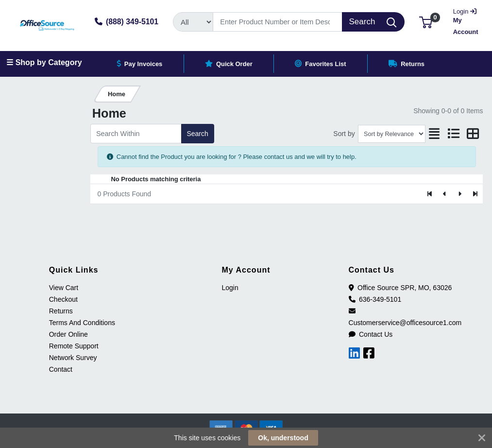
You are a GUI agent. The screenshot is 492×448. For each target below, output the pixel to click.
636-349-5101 (375, 299)
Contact (61, 369)
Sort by (344, 134)
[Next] (460, 194)
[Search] (278, 22)
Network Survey (73, 358)
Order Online (68, 334)
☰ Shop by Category (44, 62)
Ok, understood (283, 438)
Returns (61, 311)
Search (197, 134)
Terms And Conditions (82, 323)
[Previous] (445, 194)
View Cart (64, 288)
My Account (466, 21)
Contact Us (371, 334)
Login (230, 288)
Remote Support (74, 346)
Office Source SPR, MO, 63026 (400, 288)
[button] (426, 22)
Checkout (63, 299)
